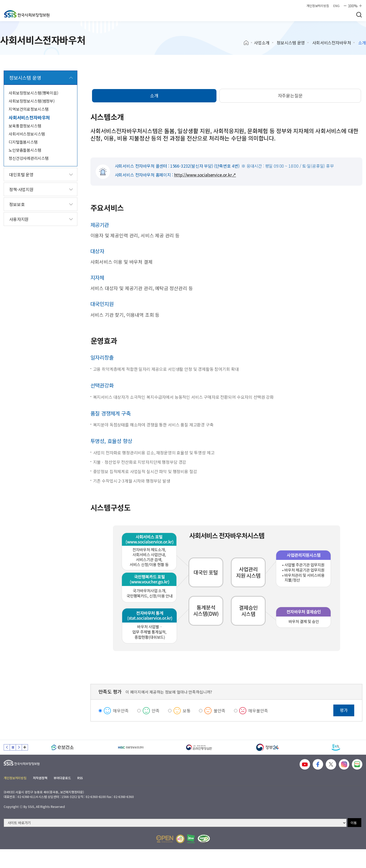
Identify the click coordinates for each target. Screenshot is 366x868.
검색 (359, 15)
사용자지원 (19, 219)
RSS (80, 778)
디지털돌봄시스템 (23, 142)
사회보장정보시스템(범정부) (32, 101)
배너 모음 (25, 747)
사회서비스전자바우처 (331, 43)
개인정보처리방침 (318, 6)
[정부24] (268, 747)
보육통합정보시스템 (25, 126)
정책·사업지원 (21, 189)
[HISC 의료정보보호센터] (131, 747)
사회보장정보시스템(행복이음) (33, 93)
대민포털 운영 (21, 174)
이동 (354, 823)
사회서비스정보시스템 (27, 134)
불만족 (219, 711)
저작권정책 (40, 778)
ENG (336, 6)
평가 (344, 710)
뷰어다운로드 (62, 778)
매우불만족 (258, 711)
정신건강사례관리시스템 (28, 158)
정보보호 (17, 204)
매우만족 (121, 711)
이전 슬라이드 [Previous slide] (7, 747)
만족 (156, 711)
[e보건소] (62, 747)
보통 (187, 711)
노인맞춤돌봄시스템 (25, 150)
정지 (13, 747)
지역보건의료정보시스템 (28, 109)
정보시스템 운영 (291, 43)
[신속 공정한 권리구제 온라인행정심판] (199, 747)
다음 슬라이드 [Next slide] (19, 747)
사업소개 (262, 43)
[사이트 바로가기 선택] (175, 823)
